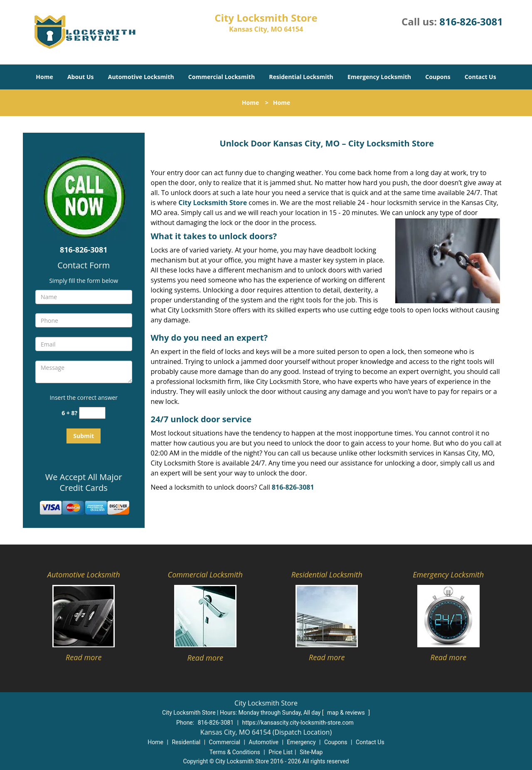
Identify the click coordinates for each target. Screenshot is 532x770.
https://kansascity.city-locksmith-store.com (298, 723)
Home (44, 77)
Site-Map (311, 752)
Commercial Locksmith (222, 77)
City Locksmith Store (213, 203)
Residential (186, 742)
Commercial (225, 742)
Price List (281, 752)
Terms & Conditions (235, 752)
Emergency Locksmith (379, 77)
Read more (84, 657)
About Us (81, 77)
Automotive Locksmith (141, 77)
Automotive (264, 742)
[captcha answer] (92, 413)
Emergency (301, 742)
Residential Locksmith (301, 77)
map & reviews (347, 713)
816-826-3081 (471, 21)
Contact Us (480, 77)
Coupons (438, 77)
